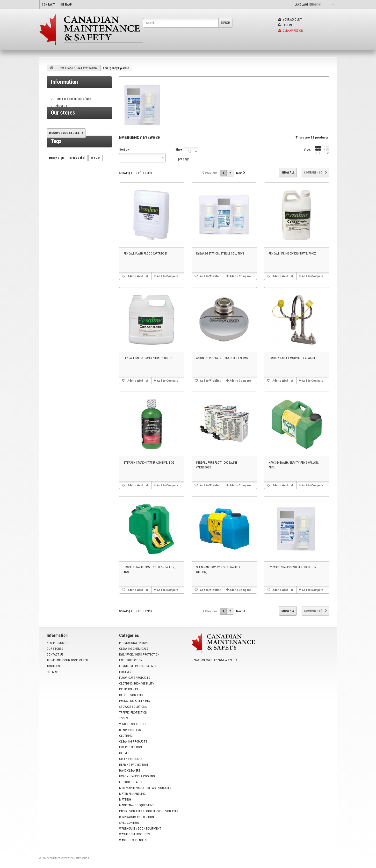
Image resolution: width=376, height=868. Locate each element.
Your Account (290, 20)
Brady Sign (56, 182)
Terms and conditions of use (73, 97)
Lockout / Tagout (132, 782)
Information (64, 82)
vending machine (84, 189)
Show (179, 150)
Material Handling (132, 794)
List (326, 150)
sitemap (66, 5)
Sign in (285, 25)
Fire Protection (130, 747)
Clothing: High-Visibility (137, 683)
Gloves (124, 753)
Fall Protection (131, 660)
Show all (288, 173)
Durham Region (291, 31)
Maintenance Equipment (137, 805)
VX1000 (54, 204)
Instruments (129, 689)
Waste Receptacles (133, 840)
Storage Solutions (133, 707)
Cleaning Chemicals (134, 649)
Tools (123, 718)
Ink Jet (96, 182)
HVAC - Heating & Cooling (137, 776)
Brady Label (77, 182)
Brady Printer (58, 189)
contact (48, 5)
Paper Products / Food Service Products (149, 811)
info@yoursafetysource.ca (221, 677)
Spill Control (129, 823)
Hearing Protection (134, 765)
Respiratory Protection (137, 817)
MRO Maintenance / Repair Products (145, 788)
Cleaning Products (133, 741)
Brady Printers (130, 730)
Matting (125, 799)
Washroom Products (134, 834)
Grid (318, 150)
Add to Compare (168, 276)
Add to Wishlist (137, 276)
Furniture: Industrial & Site (139, 666)
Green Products (131, 759)
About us (61, 104)
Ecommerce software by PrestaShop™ (69, 858)
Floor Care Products (135, 678)
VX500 (97, 196)
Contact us (55, 654)
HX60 (70, 196)
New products (57, 643)
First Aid (125, 672)
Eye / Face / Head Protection (78, 68)
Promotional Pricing (134, 643)
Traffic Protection (133, 712)
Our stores (62, 111)
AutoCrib (55, 196)
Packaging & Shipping (134, 701)
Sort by (124, 150)
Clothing (126, 736)
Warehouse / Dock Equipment (140, 828)
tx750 (83, 196)
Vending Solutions (133, 724)
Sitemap (52, 672)
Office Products (131, 695)
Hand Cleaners (130, 770)
